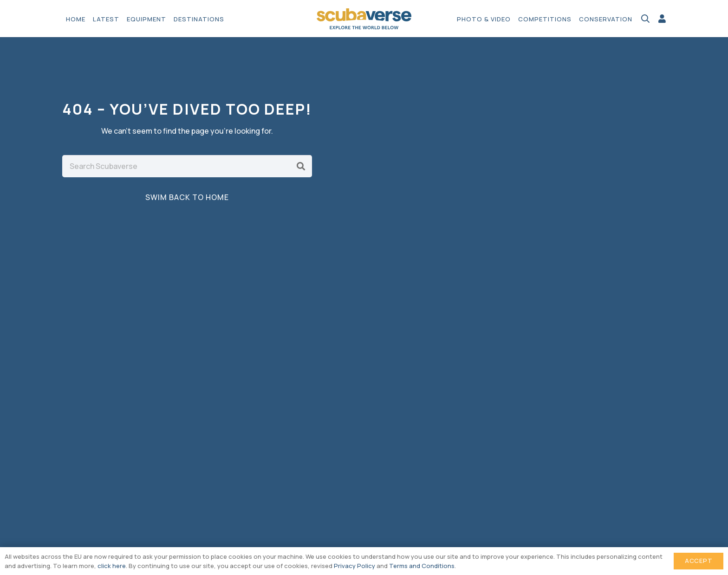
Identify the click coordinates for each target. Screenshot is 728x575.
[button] (645, 19)
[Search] (301, 166)
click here (112, 566)
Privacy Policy (354, 566)
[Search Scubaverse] (187, 166)
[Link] (662, 19)
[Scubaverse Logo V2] (364, 19)
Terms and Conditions (422, 566)
